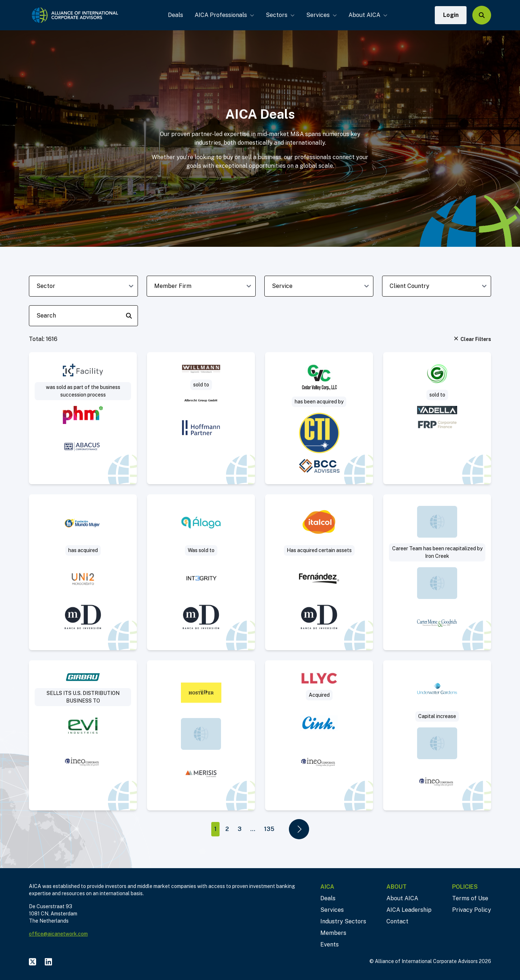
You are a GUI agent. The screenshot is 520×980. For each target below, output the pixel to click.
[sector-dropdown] (83, 286)
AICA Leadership (409, 910)
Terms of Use (470, 898)
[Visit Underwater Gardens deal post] (437, 735)
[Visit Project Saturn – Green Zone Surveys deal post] (437, 418)
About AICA (368, 15)
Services (321, 15)
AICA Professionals (224, 15)
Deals (175, 15)
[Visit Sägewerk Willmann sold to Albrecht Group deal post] (201, 418)
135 (269, 829)
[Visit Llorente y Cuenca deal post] (319, 735)
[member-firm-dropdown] (201, 286)
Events (330, 944)
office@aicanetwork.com (58, 934)
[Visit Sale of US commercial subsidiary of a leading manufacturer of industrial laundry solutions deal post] (83, 735)
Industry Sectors (343, 921)
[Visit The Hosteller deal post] (201, 735)
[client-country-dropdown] (437, 286)
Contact (397, 921)
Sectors (280, 15)
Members (333, 933)
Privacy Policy (472, 910)
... (253, 829)
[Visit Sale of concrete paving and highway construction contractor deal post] (319, 418)
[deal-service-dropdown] (319, 286)
